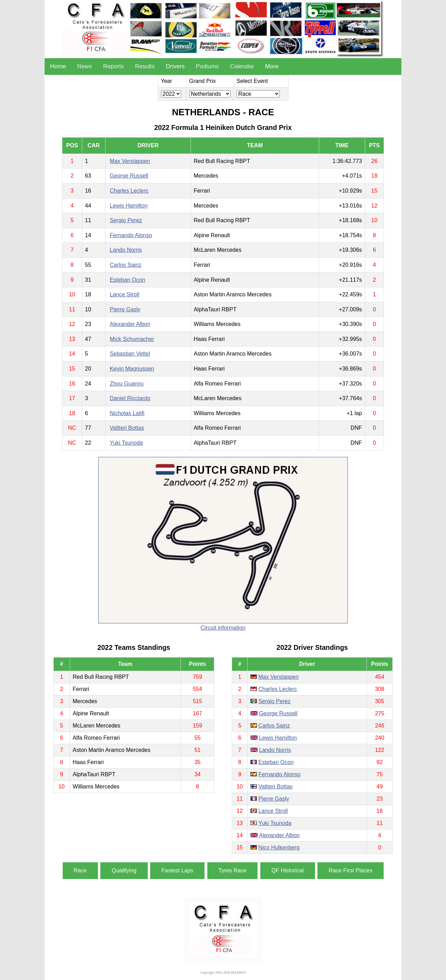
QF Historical (287, 870)
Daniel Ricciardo (130, 398)
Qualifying (124, 870)
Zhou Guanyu (127, 384)
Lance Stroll (125, 294)
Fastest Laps (177, 870)
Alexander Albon (130, 324)
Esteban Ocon (127, 280)
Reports (114, 66)
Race (80, 870)
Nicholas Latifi (127, 413)
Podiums (207, 66)
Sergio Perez (126, 220)
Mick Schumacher (132, 339)
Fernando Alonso (131, 235)
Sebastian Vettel (130, 354)
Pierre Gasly (125, 309)
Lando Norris (126, 250)
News (84, 66)
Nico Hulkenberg (279, 847)
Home (58, 66)
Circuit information (223, 628)
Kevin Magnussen (132, 369)
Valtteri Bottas (127, 428)
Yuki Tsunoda (126, 443)
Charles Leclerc (129, 191)
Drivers (175, 66)
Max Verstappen (130, 161)
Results (145, 66)
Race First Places (350, 870)
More (272, 66)
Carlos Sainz (126, 265)
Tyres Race (233, 870)
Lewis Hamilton (129, 206)
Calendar (242, 66)
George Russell (129, 176)
